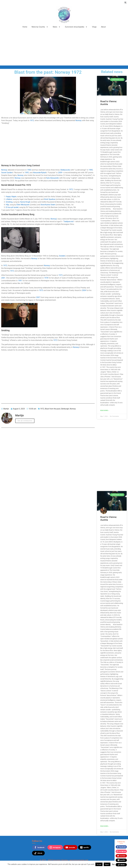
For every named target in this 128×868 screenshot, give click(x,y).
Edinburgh (65, 409)
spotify (84, 847)
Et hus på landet (12, 207)
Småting (9, 202)
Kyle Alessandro (53, 178)
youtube (70, 847)
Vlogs (94, 27)
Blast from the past (53, 409)
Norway (79, 120)
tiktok (38, 853)
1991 (20, 281)
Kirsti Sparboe (50, 199)
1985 (91, 170)
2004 (84, 290)
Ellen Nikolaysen (23, 205)
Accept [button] (99, 864)
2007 (38, 297)
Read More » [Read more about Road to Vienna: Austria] (105, 410)
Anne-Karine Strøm (48, 205)
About (103, 27)
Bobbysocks (65, 170)
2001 (3, 278)
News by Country (40, 27)
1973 (61, 275)
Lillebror (9, 199)
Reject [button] (107, 864)
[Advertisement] (64, 46)
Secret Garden (7, 173)
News (57, 27)
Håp (7, 205)
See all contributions (25, 421)
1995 (27, 173)
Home (25, 27)
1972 (32, 120)
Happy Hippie (11, 197)
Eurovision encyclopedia (76, 27)
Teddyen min (68, 222)
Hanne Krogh (25, 202)
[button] (125, 3)
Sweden (62, 256)
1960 (29, 170)
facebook (39, 847)
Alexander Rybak (39, 173)
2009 (60, 173)
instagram (55, 847)
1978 (46, 278)
